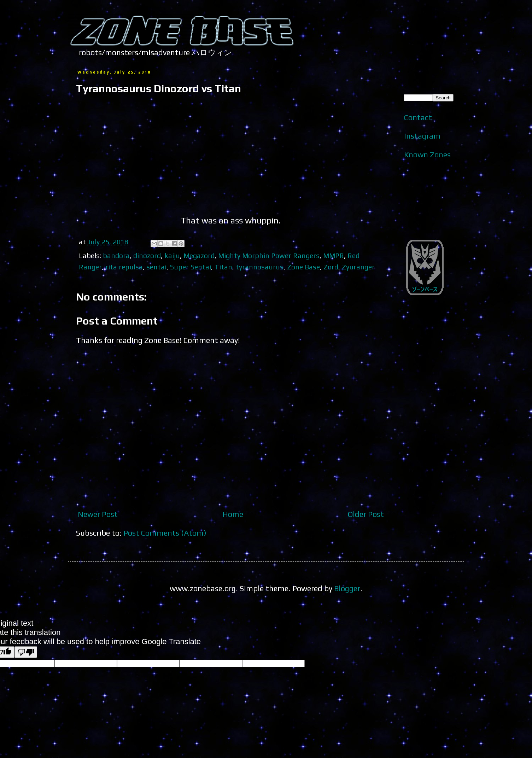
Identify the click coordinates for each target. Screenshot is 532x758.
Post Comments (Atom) (165, 533)
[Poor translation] (26, 652)
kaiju (172, 255)
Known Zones (427, 154)
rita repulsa (124, 267)
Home (233, 514)
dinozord (147, 255)
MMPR (334, 255)
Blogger (347, 588)
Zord (331, 267)
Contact (418, 117)
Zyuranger (358, 267)
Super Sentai (191, 267)
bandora (116, 255)
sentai (156, 267)
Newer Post (98, 514)
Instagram (422, 136)
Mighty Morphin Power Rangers (269, 255)
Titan (223, 267)
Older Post (366, 514)
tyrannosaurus (260, 267)
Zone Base (303, 267)
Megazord (199, 255)
